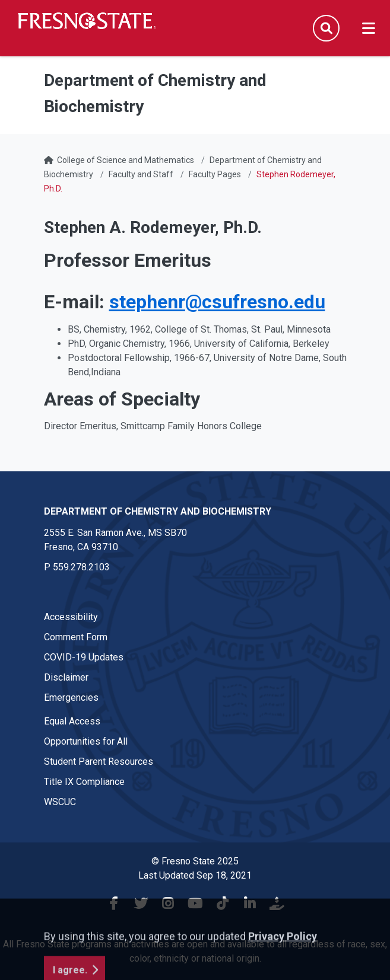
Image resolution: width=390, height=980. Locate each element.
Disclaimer (66, 677)
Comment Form (76, 637)
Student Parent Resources (99, 762)
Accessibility (71, 617)
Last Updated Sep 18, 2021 (195, 875)
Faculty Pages (215, 174)
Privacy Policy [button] (283, 971)
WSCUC (60, 802)
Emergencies (71, 698)
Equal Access (72, 721)
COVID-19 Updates (84, 657)
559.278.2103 (81, 567)
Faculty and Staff (141, 174)
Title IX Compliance (84, 782)
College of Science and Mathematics (126, 160)
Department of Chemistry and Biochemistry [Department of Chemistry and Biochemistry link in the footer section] (158, 511)
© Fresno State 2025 (195, 861)
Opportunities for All (86, 741)
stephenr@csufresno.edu (217, 302)
